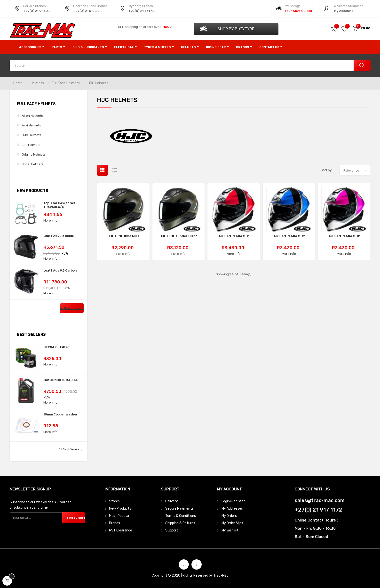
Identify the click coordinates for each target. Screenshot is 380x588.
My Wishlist (230, 530)
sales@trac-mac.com (320, 501)
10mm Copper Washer (60, 414)
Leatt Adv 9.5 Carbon (60, 270)
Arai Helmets (31, 125)
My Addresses (232, 509)
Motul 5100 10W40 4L (60, 380)
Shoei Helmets (33, 164)
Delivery (172, 501)
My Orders (229, 516)
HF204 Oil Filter (56, 347)
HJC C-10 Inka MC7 (123, 236)
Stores (114, 501)
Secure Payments (179, 509)
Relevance (357, 170)
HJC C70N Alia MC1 (234, 236)
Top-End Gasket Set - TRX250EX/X (61, 205)
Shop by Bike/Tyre (227, 29)
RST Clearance (121, 530)
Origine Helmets (34, 154)
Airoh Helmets (32, 116)
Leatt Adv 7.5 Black (59, 236)
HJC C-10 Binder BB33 (178, 236)
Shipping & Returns (180, 523)
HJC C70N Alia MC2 (289, 236)
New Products (120, 509)
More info (50, 220)
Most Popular (119, 516)
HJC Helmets (32, 135)
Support (172, 530)
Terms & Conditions (181, 516)
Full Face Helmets (36, 104)
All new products (72, 308)
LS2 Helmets (31, 145)
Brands (115, 523)
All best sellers (71, 450)
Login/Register (233, 501)
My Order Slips (232, 523)
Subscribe (76, 518)
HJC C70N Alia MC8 (344, 236)
